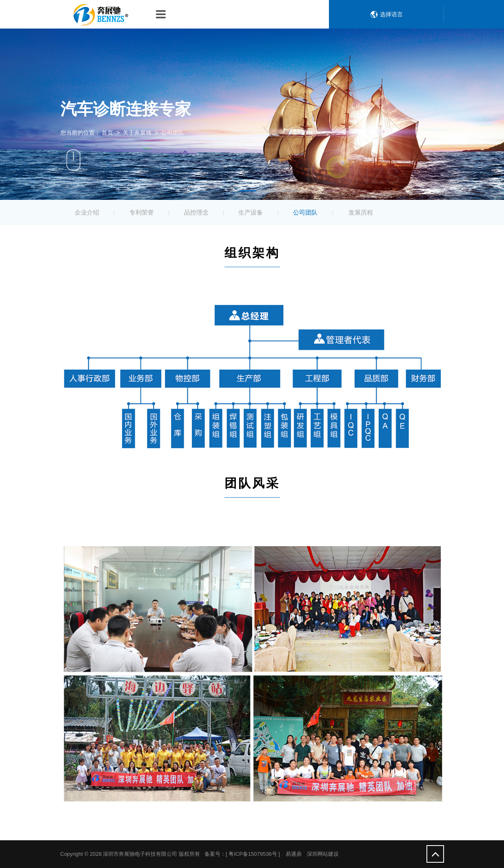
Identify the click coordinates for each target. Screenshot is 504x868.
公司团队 (305, 212)
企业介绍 (87, 212)
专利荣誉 (142, 212)
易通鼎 (294, 854)
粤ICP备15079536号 (253, 854)
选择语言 (391, 14)
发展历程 (361, 212)
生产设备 (251, 212)
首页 (107, 133)
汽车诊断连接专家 (126, 109)
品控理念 (196, 212)
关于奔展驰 (137, 133)
